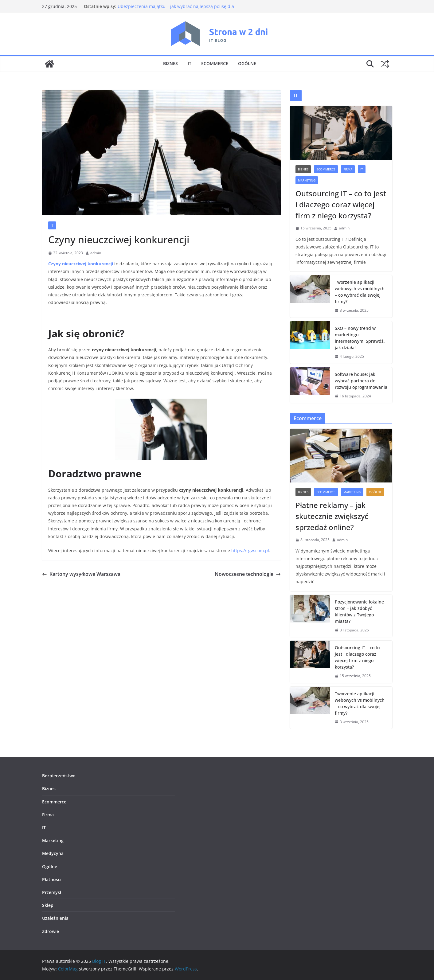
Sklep (48, 905)
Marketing (307, 180)
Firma (348, 169)
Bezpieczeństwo (59, 776)
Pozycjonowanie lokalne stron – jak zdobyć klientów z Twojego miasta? (359, 611)
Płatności (52, 879)
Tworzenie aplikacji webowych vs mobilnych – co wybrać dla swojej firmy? (360, 292)
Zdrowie (51, 931)
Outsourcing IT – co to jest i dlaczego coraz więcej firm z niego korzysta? (341, 204)
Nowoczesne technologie (248, 574)
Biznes (170, 63)
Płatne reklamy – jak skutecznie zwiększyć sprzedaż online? (332, 516)
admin (96, 253)
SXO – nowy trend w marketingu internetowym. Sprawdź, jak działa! (360, 338)
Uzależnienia (55, 918)
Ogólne (247, 63)
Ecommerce (215, 63)
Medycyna (53, 853)
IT (190, 63)
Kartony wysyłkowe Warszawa (81, 574)
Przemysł (52, 892)
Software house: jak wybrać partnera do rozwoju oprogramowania (361, 381)
